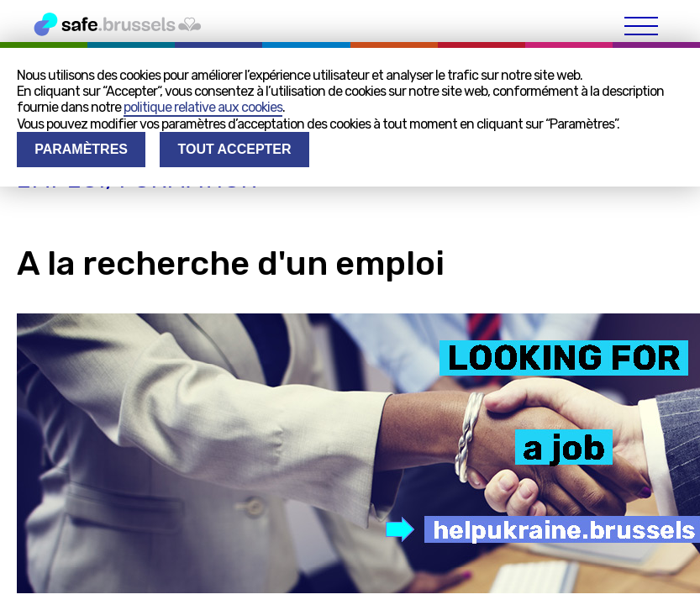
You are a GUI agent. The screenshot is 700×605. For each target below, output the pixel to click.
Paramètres (81, 149)
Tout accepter (234, 149)
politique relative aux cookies (203, 107)
